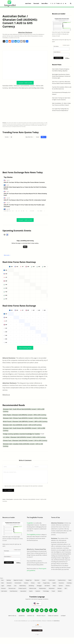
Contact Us (31, 616)
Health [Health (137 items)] (54, 583)
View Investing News (25, 348)
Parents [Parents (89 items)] (68, 586)
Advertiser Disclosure (25, 32)
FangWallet (30, 523)
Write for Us (6, 395)
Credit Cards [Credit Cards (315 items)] (52, 580)
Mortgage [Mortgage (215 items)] (39, 586)
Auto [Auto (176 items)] (2, 580)
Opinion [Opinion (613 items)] (61, 586)
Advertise (22, 616)
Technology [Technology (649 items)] (46, 591)
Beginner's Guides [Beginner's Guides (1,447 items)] (18, 580)
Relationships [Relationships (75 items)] (43, 588)
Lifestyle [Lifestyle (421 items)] (9, 586)
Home (4, 499)
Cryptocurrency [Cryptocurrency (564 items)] (62, 580)
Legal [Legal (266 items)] (3, 586)
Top (37, 635)
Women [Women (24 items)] (60, 591)
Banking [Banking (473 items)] (9, 580)
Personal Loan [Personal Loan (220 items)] (12, 588)
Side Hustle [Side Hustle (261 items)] (4, 591)
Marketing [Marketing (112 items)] (31, 586)
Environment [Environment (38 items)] (18, 583)
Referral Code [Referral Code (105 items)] (33, 588)
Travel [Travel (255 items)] (53, 591)
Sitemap (63, 616)
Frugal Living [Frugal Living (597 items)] (46, 583)
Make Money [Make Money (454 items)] (23, 586)
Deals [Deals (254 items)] (70, 580)
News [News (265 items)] (54, 586)
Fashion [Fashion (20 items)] (26, 583)
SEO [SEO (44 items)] (66, 588)
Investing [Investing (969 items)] (69, 583)
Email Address (57, 52)
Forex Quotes (10, 499)
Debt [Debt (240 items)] (2, 583)
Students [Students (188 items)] (38, 591)
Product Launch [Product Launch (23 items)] (22, 588)
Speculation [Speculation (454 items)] (23, 591)
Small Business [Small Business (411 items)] (14, 591)
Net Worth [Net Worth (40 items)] (47, 586)
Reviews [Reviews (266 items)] (60, 588)
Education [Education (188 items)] (9, 583)
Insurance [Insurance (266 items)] (61, 583)
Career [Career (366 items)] (44, 580)
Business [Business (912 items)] (37, 580)
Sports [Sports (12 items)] (31, 591)
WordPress (57, 621)
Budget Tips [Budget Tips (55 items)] (29, 580)
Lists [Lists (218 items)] (15, 586)
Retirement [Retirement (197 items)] (52, 588)
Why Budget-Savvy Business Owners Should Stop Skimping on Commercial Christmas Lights (61, 76)
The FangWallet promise (33, 535)
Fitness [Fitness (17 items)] (33, 583)
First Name (56, 46)
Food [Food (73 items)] (39, 583)
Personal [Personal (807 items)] (3, 588)
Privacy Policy (41, 616)
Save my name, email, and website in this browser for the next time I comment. (24, 486)
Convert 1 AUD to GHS (25, 83)
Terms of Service (53, 616)
